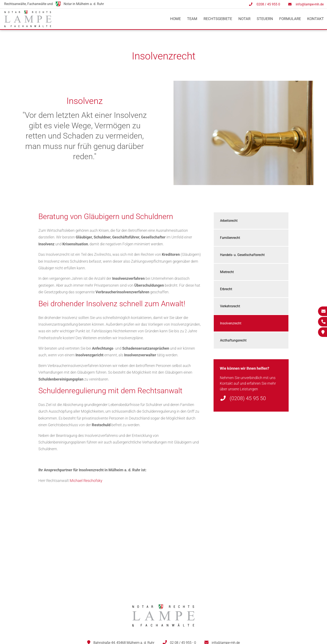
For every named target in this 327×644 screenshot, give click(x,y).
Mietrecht (227, 272)
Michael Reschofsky (86, 481)
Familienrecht (230, 238)
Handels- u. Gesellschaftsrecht (242, 255)
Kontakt (316, 19)
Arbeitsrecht (229, 221)
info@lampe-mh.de (310, 4)
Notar (244, 19)
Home (175, 19)
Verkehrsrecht (230, 306)
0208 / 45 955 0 (268, 4)
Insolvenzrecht (231, 323)
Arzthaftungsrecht (233, 340)
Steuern (265, 19)
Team (192, 19)
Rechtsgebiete (218, 19)
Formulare (290, 19)
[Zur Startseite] (28, 26)
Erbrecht (226, 289)
